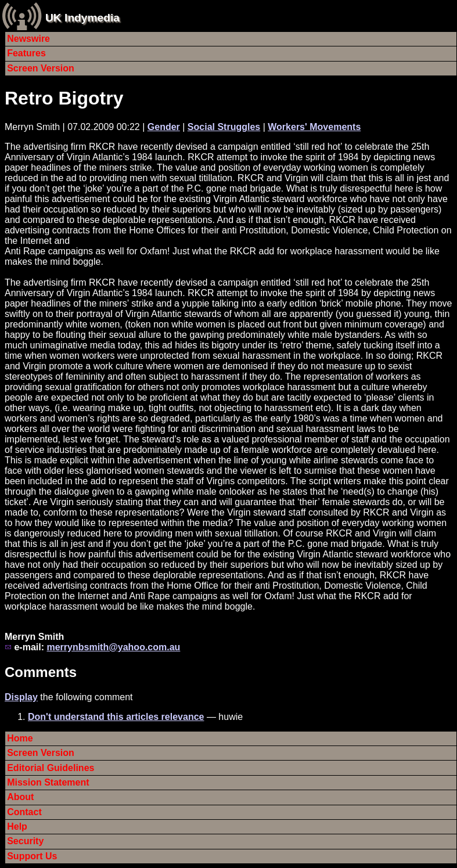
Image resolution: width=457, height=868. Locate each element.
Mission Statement (48, 782)
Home (20, 738)
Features (26, 53)
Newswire (28, 39)
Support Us (32, 856)
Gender (164, 127)
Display (21, 697)
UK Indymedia (82, 18)
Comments (41, 672)
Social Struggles (224, 127)
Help (17, 826)
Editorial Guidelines (51, 768)
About (20, 797)
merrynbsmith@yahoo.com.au (113, 647)
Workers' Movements (314, 127)
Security (25, 841)
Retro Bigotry (64, 98)
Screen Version (41, 68)
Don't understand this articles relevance (116, 717)
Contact (24, 812)
